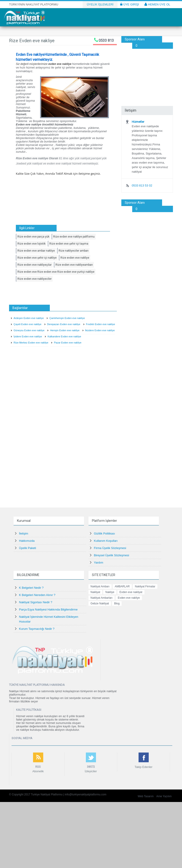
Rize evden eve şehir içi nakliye (37, 258)
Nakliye (110, 592)
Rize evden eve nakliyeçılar (35, 265)
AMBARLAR (122, 586)
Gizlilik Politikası (104, 533)
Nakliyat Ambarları (102, 598)
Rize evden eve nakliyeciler (35, 279)
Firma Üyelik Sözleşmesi (110, 548)
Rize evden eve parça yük (33, 237)
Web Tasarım (146, 796)
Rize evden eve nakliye (75, 258)
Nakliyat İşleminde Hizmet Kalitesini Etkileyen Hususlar (49, 619)
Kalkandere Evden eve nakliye (64, 336)
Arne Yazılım (164, 796)
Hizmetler (138, 122)
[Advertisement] (147, 71)
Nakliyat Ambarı (100, 586)
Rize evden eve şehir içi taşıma (69, 244)
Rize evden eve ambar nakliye (36, 251)
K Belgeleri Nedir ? (31, 588)
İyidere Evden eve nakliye (28, 336)
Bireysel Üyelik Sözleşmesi (111, 555)
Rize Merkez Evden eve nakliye (31, 343)
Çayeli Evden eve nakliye (28, 324)
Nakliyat (95, 592)
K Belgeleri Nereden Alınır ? (37, 595)
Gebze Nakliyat (100, 603)
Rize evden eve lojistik (31, 244)
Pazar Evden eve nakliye (68, 343)
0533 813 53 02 (142, 185)
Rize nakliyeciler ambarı (74, 251)
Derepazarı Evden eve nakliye (64, 324)
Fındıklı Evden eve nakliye (101, 324)
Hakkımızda (27, 541)
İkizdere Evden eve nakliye (100, 330)
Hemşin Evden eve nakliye (65, 330)
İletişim (24, 533)
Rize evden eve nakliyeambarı (74, 265)
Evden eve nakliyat (131, 592)
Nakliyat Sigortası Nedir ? (36, 602)
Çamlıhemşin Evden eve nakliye (67, 318)
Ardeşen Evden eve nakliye (29, 318)
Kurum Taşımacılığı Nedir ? (37, 629)
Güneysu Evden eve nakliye (29, 330)
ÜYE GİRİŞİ (130, 4)
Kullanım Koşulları (106, 541)
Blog (117, 603)
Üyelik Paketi (28, 548)
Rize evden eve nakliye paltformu (74, 237)
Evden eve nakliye (129, 598)
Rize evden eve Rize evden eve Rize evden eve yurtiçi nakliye (56, 272)
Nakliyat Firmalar (145, 586)
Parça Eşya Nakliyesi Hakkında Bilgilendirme (48, 609)
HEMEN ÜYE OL (157, 4)
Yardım (99, 563)
